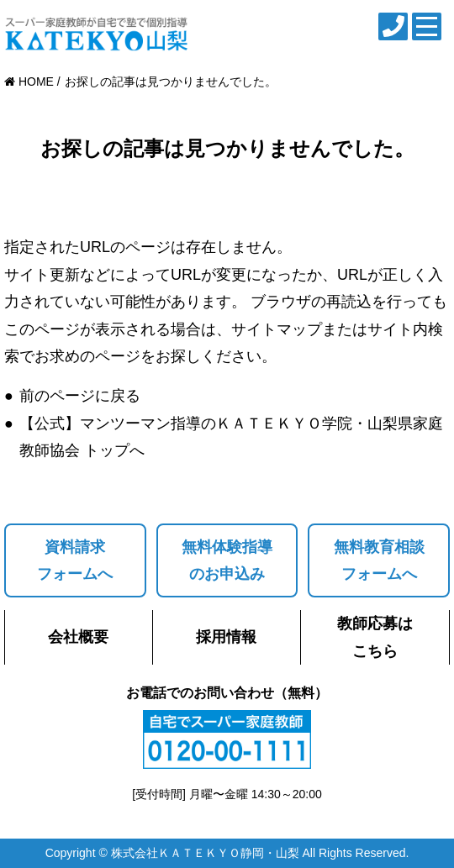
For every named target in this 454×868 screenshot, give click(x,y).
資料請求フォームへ (75, 560)
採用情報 (226, 637)
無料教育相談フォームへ (379, 560)
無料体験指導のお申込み (227, 560)
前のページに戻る (80, 396)
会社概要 (78, 637)
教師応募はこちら (375, 637)
